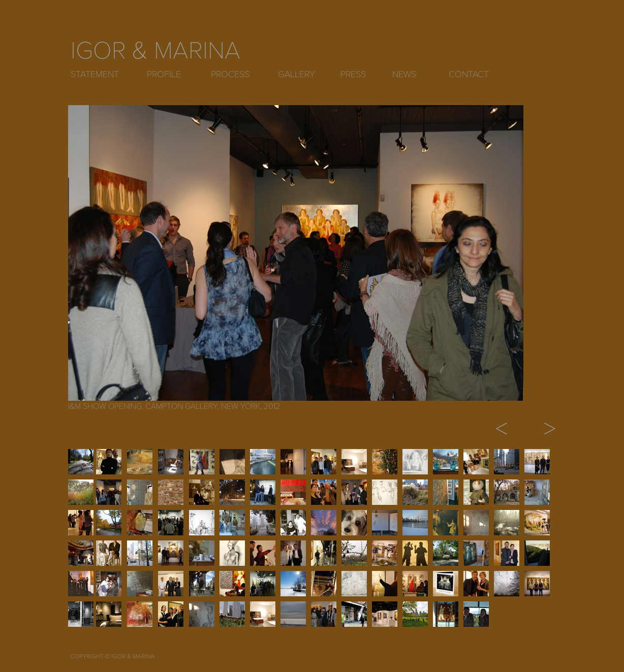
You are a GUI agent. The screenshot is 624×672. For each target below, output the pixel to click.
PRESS (353, 74)
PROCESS (230, 74)
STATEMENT (95, 74)
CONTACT (469, 74)
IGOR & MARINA (155, 51)
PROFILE (164, 74)
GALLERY (297, 74)
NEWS (404, 74)
